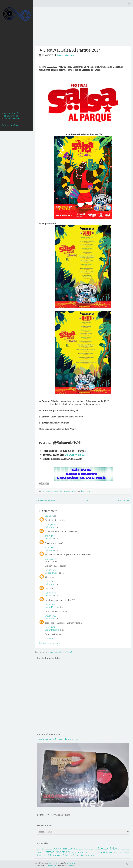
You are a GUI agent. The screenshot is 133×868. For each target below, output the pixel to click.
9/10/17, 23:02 (50, 559)
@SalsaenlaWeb (51, 865)
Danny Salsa (71, 863)
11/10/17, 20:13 (50, 570)
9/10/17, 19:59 (50, 547)
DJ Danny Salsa (74, 455)
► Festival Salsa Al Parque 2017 (70, 50)
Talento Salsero (80, 855)
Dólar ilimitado (52, 573)
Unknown (49, 516)
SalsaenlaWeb (71, 491)
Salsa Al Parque (60, 491)
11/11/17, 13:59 (50, 627)
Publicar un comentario (50, 643)
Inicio (86, 500)
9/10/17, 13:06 (50, 525)
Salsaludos (68, 855)
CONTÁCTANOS (11, 116)
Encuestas (93, 849)
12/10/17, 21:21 (50, 593)
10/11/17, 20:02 (51, 616)
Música (49, 852)
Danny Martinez (66, 55)
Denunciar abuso (11, 125)
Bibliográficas (47, 849)
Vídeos (91, 855)
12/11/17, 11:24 (50, 639)
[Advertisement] (17, 69)
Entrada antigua (123, 500)
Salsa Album (118, 852)
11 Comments (85, 491)
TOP (129, 864)
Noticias (61, 852)
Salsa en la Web (53, 863)
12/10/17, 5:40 (50, 582)
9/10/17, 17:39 (50, 536)
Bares (39, 849)
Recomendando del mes (82, 852)
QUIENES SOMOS (12, 119)
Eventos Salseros (47, 491)
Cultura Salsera (60, 849)
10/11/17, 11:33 (50, 604)
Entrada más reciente (45, 500)
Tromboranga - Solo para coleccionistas (57, 739)
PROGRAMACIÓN (12, 113)
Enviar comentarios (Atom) (60, 652)
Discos (71, 849)
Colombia (70, 865)
